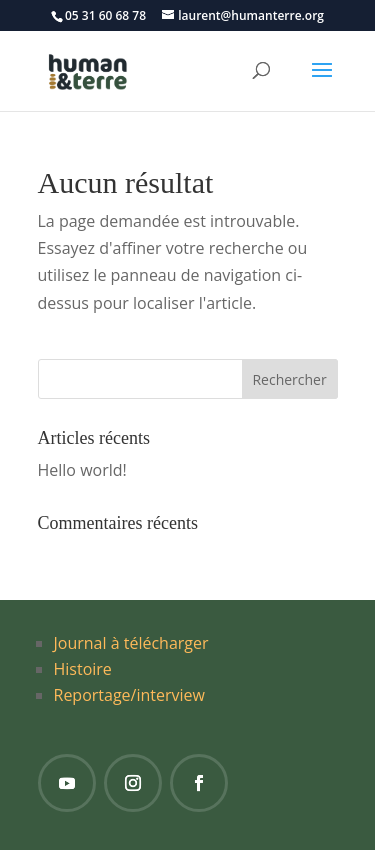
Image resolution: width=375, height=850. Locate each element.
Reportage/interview (129, 695)
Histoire (83, 669)
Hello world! (82, 470)
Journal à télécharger (131, 643)
